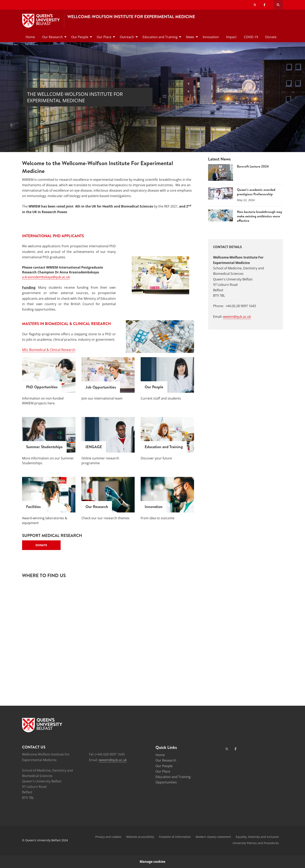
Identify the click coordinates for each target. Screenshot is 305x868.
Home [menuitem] (30, 37)
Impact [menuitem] (231, 37)
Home (160, 755)
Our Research (166, 760)
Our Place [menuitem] (104, 37)
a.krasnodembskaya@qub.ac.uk (46, 277)
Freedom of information (175, 837)
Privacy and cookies (108, 837)
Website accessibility (140, 837)
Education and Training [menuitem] (160, 37)
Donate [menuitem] (271, 37)
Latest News (219, 159)
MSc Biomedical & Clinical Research (49, 350)
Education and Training (173, 777)
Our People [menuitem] (80, 37)
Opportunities (166, 782)
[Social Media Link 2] (236, 749)
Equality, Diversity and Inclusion (257, 837)
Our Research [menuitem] (52, 37)
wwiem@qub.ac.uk (237, 317)
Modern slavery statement (213, 837)
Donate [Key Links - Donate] (41, 545)
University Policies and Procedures (256, 843)
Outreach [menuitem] (127, 37)
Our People (164, 766)
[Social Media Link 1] (227, 749)
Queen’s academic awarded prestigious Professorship (256, 192)
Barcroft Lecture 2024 (253, 166)
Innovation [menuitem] (211, 37)
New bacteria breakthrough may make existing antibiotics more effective (260, 216)
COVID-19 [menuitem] (251, 37)
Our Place (163, 771)
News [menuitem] (190, 37)
